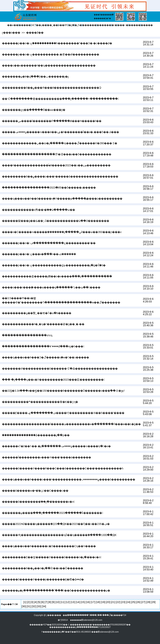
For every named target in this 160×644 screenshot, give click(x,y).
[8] (50, 602)
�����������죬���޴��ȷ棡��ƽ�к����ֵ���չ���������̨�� (57, 276)
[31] (29, 606)
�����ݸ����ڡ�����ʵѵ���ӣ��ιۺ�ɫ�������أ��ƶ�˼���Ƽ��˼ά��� (61, 132)
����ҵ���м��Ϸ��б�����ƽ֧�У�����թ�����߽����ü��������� (62, 199)
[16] (88, 602)
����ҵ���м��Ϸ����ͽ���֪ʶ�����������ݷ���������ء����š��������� (69, 479)
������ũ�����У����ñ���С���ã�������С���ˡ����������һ (63, 468)
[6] (43, 602)
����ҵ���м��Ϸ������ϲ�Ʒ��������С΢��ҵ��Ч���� (49, 546)
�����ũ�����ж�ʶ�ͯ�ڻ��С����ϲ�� (35, 491)
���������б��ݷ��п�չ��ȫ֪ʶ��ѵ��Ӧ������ (43, 568)
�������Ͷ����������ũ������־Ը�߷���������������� (60, 369)
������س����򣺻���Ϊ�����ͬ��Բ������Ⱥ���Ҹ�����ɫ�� (52, 121)
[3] (32, 602)
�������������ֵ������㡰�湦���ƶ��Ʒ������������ (57, 154)
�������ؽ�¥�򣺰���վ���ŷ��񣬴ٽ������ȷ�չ (35, 77)
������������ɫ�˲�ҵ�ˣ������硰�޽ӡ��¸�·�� (43, 324)
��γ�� (41, 25)
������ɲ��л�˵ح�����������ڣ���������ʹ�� (49, 243)
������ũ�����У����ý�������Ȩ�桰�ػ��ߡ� (43, 579)
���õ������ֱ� (104, 15)
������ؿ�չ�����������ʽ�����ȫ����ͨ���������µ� (56, 590)
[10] (58, 602)
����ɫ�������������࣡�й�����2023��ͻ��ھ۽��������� (56, 165)
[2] (28, 602)
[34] (44, 606)
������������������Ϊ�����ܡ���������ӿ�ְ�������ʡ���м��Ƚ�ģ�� (71, 424)
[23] (123, 602)
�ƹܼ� (71, 25)
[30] (24, 606)
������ (89, 25)
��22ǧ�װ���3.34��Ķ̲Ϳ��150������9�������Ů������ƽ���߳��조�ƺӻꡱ (63, 391)
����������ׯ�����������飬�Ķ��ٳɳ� (40, 402)
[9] (53, 602)
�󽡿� (114, 25)
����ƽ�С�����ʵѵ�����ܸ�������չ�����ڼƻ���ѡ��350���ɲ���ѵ (62, 232)
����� (25, 25)
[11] (63, 602)
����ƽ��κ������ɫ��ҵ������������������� (49, 65)
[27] (143, 602)
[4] (35, 602)
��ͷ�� (13, 25)
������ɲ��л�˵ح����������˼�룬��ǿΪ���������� (51, 54)
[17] (93, 602)
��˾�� (52, 25)
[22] (118, 602)
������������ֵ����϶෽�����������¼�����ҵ (27, 335)
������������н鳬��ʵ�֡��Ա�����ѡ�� (39, 210)
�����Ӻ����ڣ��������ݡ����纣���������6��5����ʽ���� (63, 413)
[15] (83, 602)
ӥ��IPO (63, 25)
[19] (103, 602)
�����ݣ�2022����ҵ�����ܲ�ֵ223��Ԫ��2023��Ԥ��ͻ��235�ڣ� (56, 524)
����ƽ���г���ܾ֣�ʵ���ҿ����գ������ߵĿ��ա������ (51, 287)
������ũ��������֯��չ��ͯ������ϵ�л (38, 502)
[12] (68, 602)
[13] (73, 602)
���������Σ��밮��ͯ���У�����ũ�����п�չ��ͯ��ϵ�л (52, 557)
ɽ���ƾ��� (11, 33)
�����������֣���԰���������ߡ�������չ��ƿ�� (36, 435)
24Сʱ (33, 25)
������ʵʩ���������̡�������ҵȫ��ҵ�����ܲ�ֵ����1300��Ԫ (59, 535)
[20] (108, 602)
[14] (78, 602)
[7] (46, 602)
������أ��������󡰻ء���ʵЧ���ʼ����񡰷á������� (47, 457)
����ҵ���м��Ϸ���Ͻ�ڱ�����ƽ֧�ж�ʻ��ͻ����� (46, 357)
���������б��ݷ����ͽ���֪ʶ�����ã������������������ (60, 177)
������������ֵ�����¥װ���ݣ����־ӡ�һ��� (43, 346)
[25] (133, 602)
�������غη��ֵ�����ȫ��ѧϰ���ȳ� (34, 110)
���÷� (123, 25)
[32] (34, 606)
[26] (138, 602)
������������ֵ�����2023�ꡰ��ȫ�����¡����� (49, 188)
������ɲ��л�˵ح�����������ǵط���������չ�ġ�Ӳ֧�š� (54, 265)
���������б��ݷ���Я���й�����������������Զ (52, 88)
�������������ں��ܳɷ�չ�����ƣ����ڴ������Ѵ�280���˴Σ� (60, 143)
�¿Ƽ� (78, 25)
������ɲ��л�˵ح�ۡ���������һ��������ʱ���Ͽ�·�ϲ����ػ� (57, 43)
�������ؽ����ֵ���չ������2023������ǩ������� (53, 513)
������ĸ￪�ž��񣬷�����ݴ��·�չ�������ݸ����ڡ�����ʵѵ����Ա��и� (56, 446)
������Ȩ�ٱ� (102, 18)
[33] (39, 606)
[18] (98, 602)
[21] (113, 602)
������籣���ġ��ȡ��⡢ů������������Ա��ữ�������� (56, 221)
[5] (39, 602)
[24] (128, 602)
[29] (153, 602)
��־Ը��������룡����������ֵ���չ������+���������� (60, 99)
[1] (25, 602)
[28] (148, 602)
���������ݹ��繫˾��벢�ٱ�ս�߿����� (37, 313)
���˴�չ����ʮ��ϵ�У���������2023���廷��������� (53, 380)
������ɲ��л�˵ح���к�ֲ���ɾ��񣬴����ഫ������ (39, 254)
